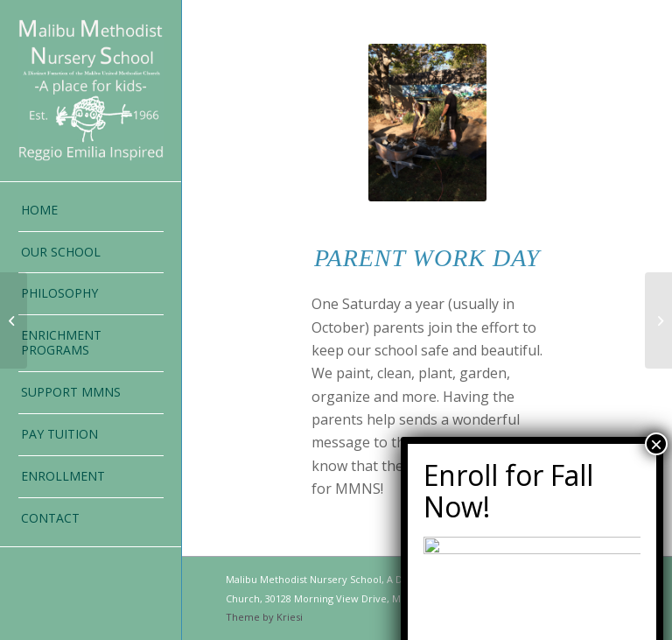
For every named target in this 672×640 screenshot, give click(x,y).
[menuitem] (91, 211)
